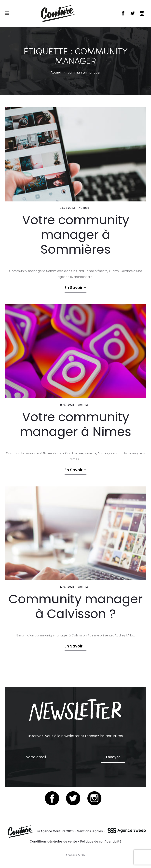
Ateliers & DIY (75, 855)
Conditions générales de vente (53, 841)
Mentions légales (90, 831)
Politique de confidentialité (101, 841)
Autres (84, 208)
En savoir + (75, 288)
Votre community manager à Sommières (76, 235)
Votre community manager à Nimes (75, 424)
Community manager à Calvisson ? (76, 607)
